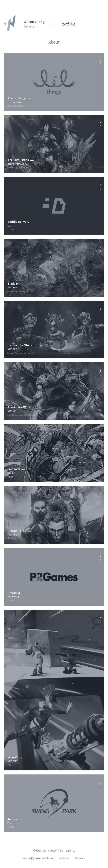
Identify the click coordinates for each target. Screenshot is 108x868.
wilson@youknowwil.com (38, 858)
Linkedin (64, 858)
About (54, 42)
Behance (80, 858)
